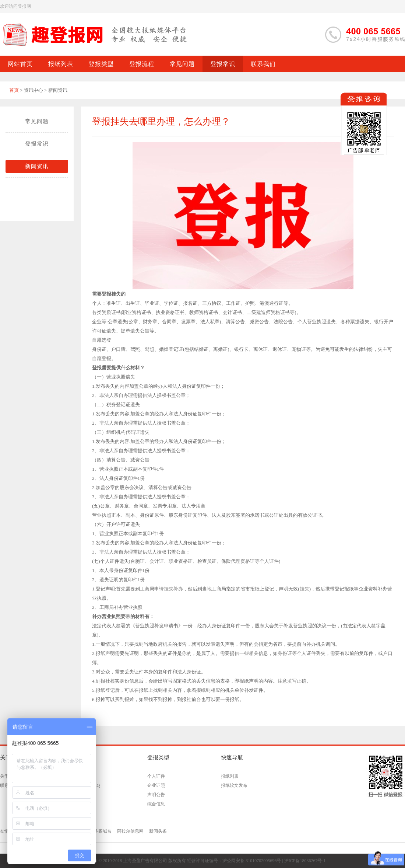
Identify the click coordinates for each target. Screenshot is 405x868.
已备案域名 (101, 831)
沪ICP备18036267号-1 (305, 861)
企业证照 (156, 785)
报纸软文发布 (234, 785)
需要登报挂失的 (109, 294)
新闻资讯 (37, 166)
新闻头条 (158, 831)
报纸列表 (230, 776)
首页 (14, 90)
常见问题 (37, 121)
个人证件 (156, 776)
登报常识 (37, 144)
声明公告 (156, 795)
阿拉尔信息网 (130, 831)
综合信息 (156, 804)
